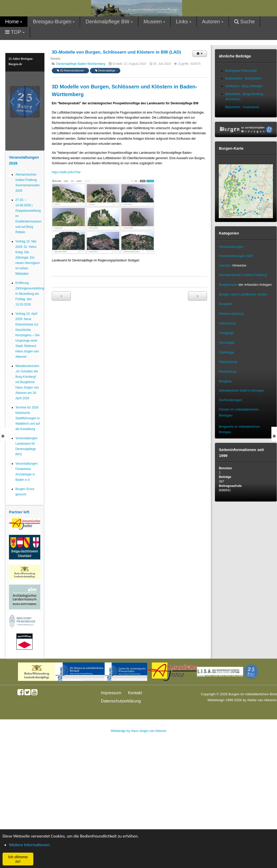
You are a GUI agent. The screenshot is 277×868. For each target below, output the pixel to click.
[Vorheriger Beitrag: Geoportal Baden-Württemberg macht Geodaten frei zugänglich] (61, 296)
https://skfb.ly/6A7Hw (66, 172)
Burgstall (225, 304)
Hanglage (226, 333)
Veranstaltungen (231, 247)
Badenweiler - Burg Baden (243, 78)
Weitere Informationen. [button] (30, 845)
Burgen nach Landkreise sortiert (243, 294)
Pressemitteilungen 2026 (236, 256)
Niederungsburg (231, 314)
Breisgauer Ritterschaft (241, 71)
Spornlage (227, 343)
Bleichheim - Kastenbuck (242, 107)
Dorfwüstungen (230, 400)
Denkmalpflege (105, 71)
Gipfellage (226, 352)
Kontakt (135, 693)
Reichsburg (227, 371)
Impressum (111, 693)
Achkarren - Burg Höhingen (244, 86)
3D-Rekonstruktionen (71, 71)
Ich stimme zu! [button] (18, 859)
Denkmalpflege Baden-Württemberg (81, 64)
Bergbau (225, 381)
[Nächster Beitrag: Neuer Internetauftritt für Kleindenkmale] (197, 296)
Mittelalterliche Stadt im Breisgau (241, 391)
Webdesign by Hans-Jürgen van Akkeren (138, 731)
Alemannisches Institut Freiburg (243, 275)
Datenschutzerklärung (121, 701)
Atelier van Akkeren (262, 700)
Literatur (225, 265)
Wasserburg (228, 362)
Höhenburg (227, 323)
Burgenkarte (228, 285)
